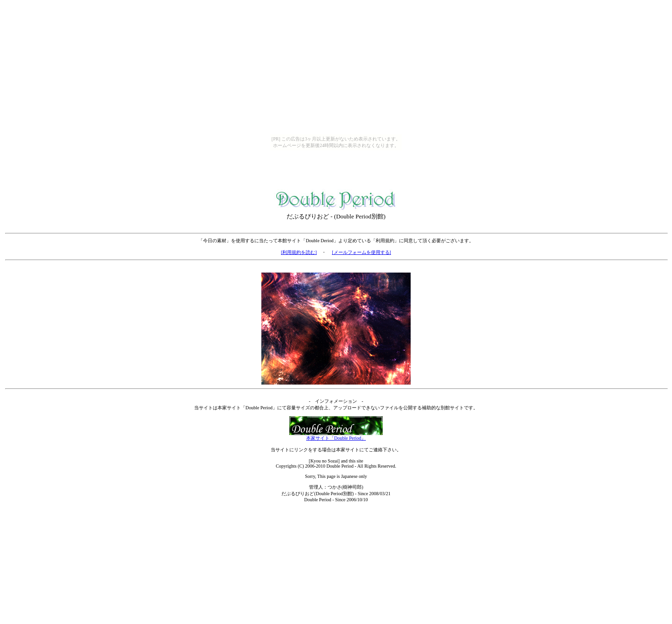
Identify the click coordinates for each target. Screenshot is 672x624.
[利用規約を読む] (299, 252)
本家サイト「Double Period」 (336, 436)
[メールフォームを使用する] (361, 252)
